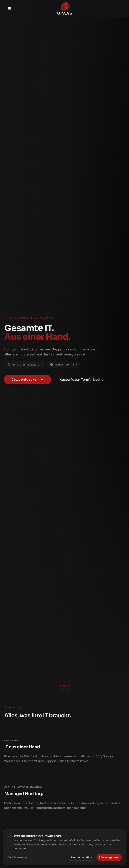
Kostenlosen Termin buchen (83, 380)
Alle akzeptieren (109, 858)
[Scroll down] (64, 686)
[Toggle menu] (9, 9)
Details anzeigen (18, 858)
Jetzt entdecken (28, 379)
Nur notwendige (82, 858)
